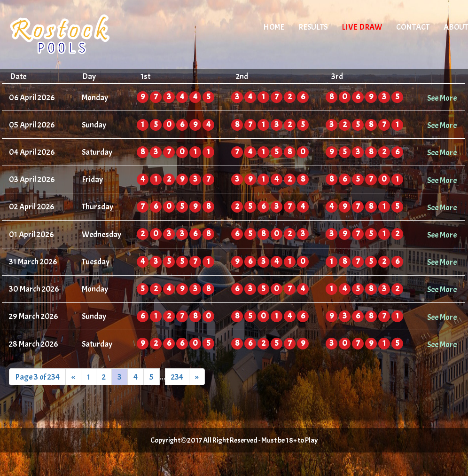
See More (442, 98)
